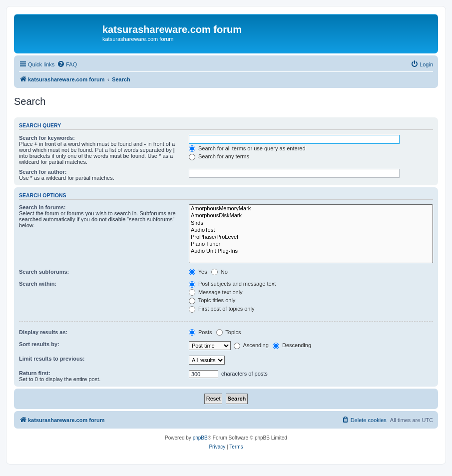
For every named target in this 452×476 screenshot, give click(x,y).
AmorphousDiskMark (311, 216)
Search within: (38, 284)
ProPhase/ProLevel (311, 237)
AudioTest (311, 230)
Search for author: (43, 172)
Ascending (251, 345)
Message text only (216, 292)
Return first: (35, 373)
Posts (201, 332)
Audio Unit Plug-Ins (311, 251)
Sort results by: (39, 344)
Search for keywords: (47, 138)
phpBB (200, 438)
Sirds (311, 223)
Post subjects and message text (232, 284)
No (220, 272)
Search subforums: (44, 272)
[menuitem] (67, 64)
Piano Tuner (311, 244)
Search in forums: (42, 207)
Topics (229, 332)
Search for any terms (219, 156)
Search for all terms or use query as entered (247, 148)
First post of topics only (222, 309)
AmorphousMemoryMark (311, 209)
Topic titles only (212, 300)
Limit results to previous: (52, 359)
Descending (292, 345)
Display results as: (43, 332)
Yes (198, 272)
